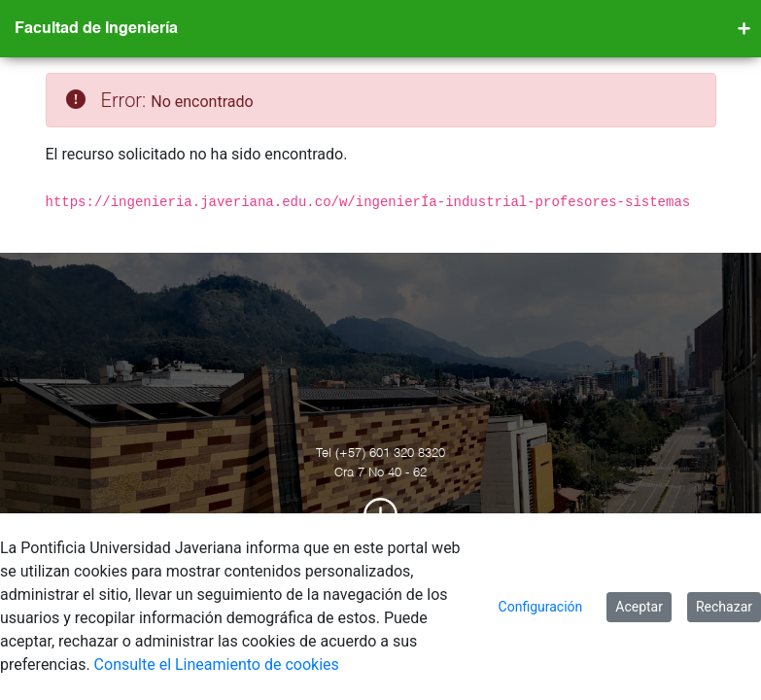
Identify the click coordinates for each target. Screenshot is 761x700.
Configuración (541, 607)
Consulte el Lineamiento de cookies (217, 665)
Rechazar (724, 607)
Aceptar (639, 607)
